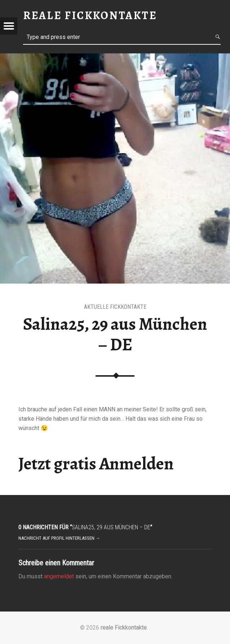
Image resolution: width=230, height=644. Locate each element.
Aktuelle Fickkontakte (115, 307)
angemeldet (59, 576)
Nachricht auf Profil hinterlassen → (59, 538)
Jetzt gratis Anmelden (96, 464)
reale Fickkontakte (124, 628)
